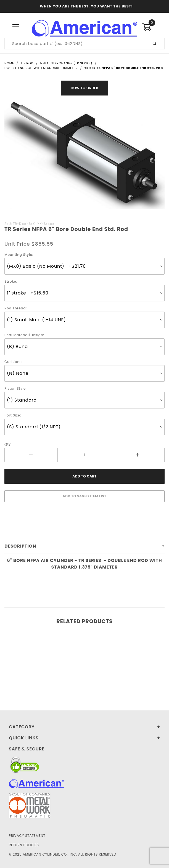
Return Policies (24, 845)
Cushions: (13, 362)
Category (22, 727)
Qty (8, 444)
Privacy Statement (27, 836)
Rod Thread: (16, 308)
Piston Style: (16, 388)
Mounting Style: (19, 255)
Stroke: (11, 281)
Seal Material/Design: (24, 335)
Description (20, 546)
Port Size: (13, 415)
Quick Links (24, 738)
